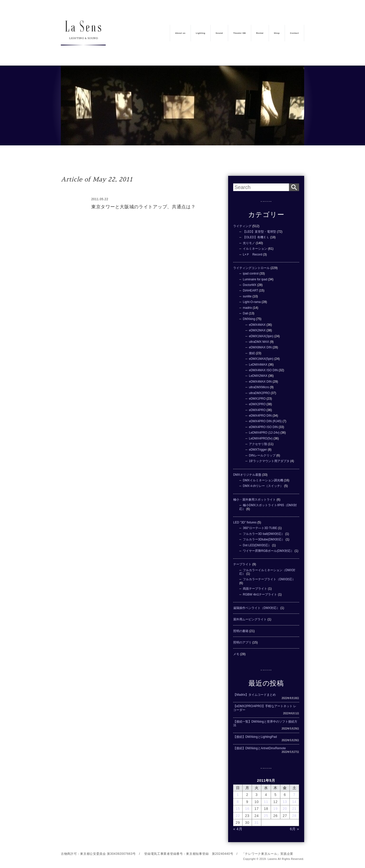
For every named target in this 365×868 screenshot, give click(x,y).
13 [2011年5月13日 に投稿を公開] (285, 802)
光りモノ (249, 243)
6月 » (295, 829)
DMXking (249, 319)
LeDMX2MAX (258, 376)
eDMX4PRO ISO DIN (263, 427)
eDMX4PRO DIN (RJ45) (265, 421)
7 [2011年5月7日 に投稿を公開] (294, 795)
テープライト (242, 564)
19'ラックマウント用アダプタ (269, 461)
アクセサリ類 (258, 444)
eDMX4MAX (257, 325)
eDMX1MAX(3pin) (261, 336)
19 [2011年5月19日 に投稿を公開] (275, 809)
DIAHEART (250, 291)
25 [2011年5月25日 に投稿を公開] (266, 816)
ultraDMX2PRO (259, 393)
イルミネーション (255, 249)
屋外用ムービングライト (250, 619)
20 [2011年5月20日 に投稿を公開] (285, 809)
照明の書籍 (241, 631)
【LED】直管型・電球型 (259, 232)
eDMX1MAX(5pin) (261, 359)
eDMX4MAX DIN (260, 382)
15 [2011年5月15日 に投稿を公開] (238, 809)
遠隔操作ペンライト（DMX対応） (256, 608)
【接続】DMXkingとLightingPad (255, 737)
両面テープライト (255, 589)
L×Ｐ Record (252, 254)
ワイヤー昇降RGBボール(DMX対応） (268, 551)
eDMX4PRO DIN (260, 416)
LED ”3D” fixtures (245, 522)
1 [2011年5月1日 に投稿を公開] (238, 795)
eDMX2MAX (257, 330)
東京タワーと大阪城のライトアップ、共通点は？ (143, 207)
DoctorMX (250, 285)
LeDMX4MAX (258, 365)
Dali (245, 313)
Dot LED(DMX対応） (257, 545)
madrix (247, 308)
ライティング (242, 226)
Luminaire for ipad (255, 279)
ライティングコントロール (251, 268)
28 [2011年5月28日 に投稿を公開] (294, 816)
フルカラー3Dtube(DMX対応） (264, 539)
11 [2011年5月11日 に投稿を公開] (266, 802)
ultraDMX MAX (259, 342)
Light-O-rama (252, 302)
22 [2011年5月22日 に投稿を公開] (238, 816)
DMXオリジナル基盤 (247, 475)
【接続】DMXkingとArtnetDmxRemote (259, 748)
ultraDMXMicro (259, 387)
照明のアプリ (242, 642)
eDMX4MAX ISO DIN (263, 370)
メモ (236, 654)
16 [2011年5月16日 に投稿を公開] (247, 809)
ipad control (251, 274)
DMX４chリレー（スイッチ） (263, 486)
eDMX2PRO (257, 404)
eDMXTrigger (258, 450)
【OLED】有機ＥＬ (256, 237)
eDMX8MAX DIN (260, 347)
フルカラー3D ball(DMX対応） (264, 534)
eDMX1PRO (257, 399)
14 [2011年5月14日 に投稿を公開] (294, 802)
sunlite (247, 296)
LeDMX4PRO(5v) (261, 438)
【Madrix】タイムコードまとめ (254, 695)
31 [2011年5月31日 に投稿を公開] (257, 823)
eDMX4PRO (257, 410)
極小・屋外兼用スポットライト (254, 500)
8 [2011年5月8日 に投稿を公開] (238, 802)
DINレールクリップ (262, 455)
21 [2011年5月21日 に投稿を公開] (294, 809)
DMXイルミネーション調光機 (263, 480)
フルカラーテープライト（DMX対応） (269, 579)
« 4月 (238, 829)
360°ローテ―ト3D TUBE (260, 528)
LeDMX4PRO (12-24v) (264, 433)
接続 (252, 353)
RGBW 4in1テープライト (260, 594)
